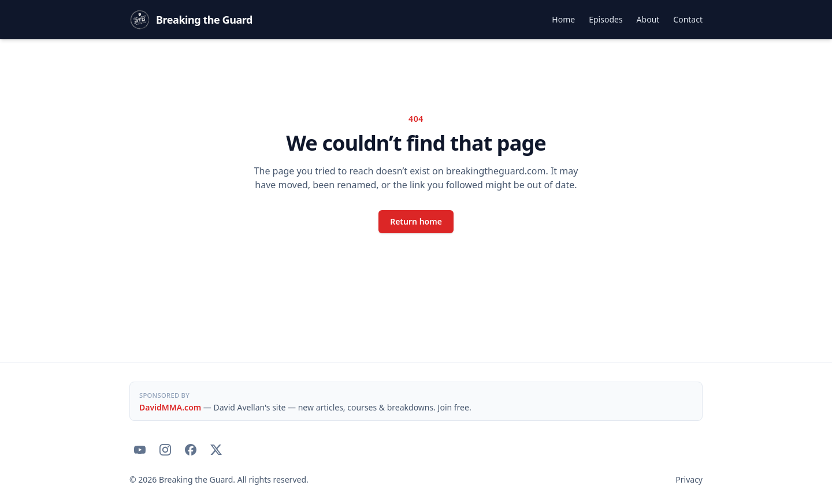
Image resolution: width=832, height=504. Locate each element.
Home (563, 19)
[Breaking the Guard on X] (216, 450)
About (648, 19)
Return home (416, 221)
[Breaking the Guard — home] (191, 20)
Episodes (606, 19)
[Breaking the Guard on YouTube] (140, 450)
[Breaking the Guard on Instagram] (165, 450)
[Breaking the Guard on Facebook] (191, 450)
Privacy (689, 479)
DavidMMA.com (170, 407)
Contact (688, 19)
